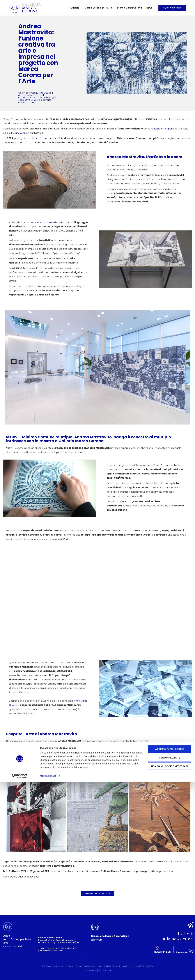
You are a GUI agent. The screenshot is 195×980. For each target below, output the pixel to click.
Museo (7, 937)
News (130, 8)
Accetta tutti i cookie (170, 947)
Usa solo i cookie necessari (169, 965)
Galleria (55, 8)
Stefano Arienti (20, 133)
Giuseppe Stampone (163, 128)
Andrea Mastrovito (45, 222)
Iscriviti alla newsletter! (175, 935)
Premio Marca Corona (110, 8)
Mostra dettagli (48, 974)
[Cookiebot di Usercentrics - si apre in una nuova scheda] (20, 974)
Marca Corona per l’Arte (79, 8)
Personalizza (170, 956)
